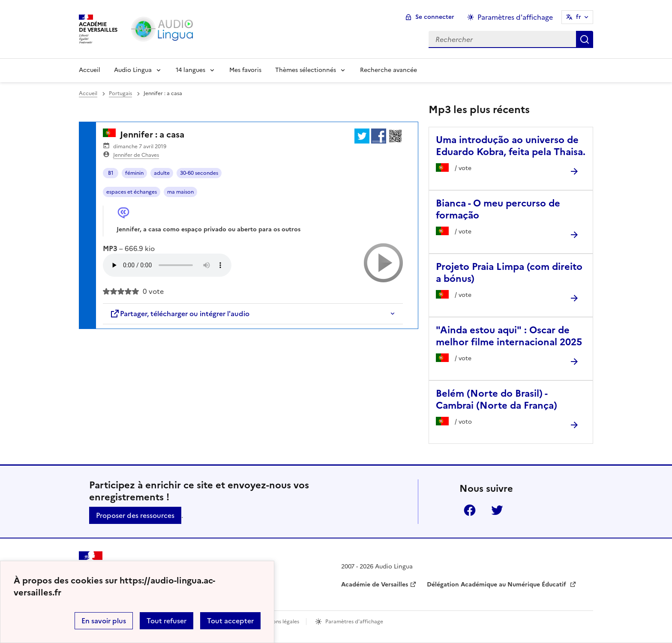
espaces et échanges (132, 192)
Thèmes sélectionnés (306, 70)
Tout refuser (166, 621)
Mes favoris (245, 70)
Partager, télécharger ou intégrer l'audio (180, 314)
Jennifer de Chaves (136, 155)
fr (579, 17)
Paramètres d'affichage (354, 622)
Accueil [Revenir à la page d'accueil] (90, 70)
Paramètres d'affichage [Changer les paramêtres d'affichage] (515, 17)
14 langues (190, 70)
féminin (134, 173)
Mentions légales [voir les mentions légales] (279, 622)
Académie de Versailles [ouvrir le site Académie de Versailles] (375, 585)
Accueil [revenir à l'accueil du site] (88, 93)
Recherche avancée (388, 70)
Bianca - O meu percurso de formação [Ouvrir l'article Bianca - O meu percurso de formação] (498, 209)
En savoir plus (104, 621)
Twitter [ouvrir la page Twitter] (497, 510)
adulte (162, 173)
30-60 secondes (199, 173)
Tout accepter (230, 621)
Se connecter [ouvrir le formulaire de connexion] (435, 17)
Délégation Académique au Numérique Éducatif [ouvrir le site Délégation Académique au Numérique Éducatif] (497, 585)
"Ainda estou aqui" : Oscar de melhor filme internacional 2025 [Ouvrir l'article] (509, 336)
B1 (111, 173)
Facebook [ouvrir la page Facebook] (470, 510)
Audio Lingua (133, 70)
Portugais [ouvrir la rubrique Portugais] (120, 93)
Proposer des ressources (135, 515)
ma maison (180, 192)
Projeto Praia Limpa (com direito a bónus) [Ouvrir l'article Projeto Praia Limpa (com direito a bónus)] (509, 273)
